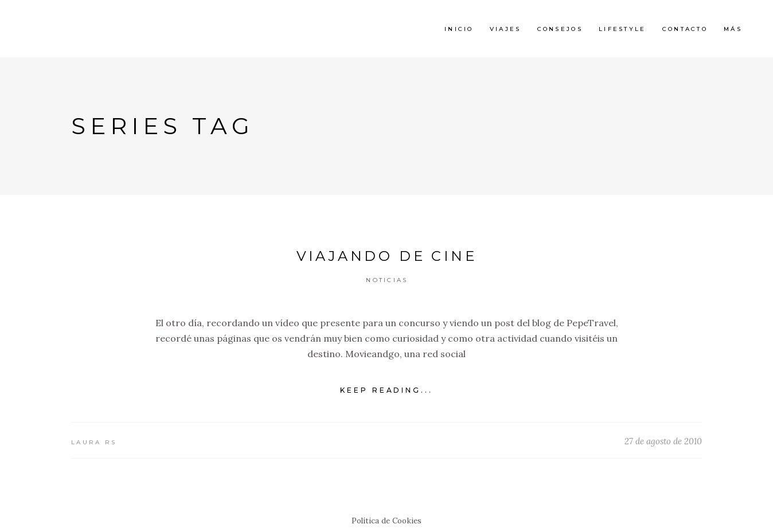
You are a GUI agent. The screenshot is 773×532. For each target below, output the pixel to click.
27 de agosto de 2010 (663, 441)
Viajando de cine (387, 256)
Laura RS (94, 442)
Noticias (387, 280)
